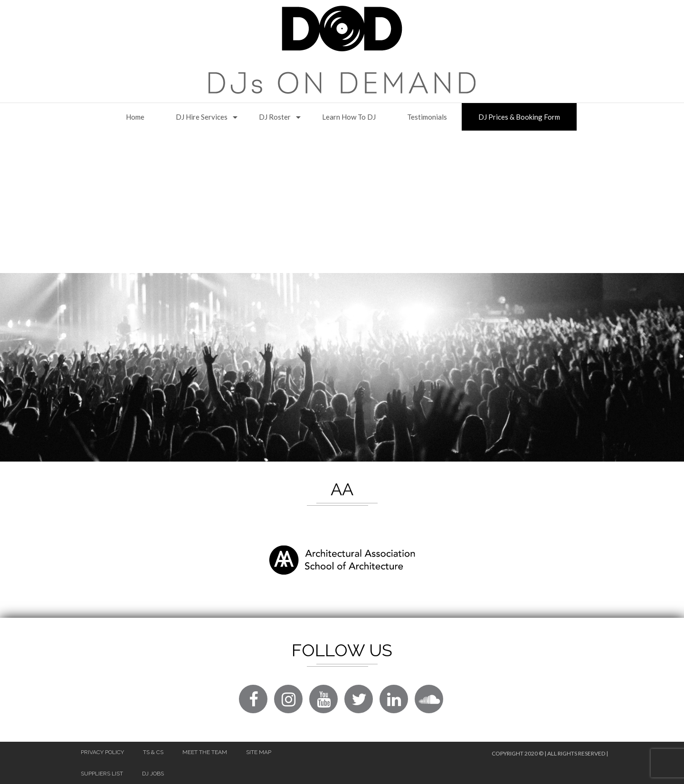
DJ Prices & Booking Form (519, 117)
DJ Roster (275, 117)
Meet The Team (205, 752)
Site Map (259, 752)
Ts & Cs (153, 752)
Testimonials (427, 117)
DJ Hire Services (202, 117)
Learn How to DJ (349, 117)
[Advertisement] (342, 202)
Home (135, 117)
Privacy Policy (102, 752)
